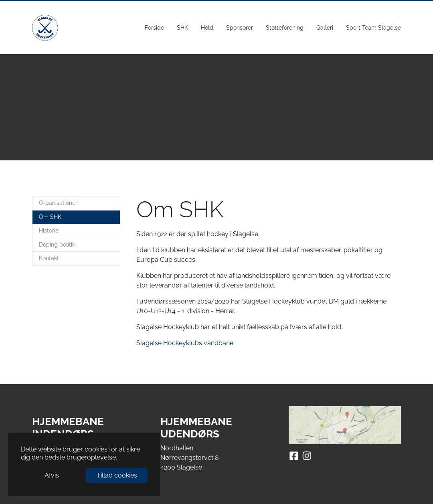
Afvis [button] (52, 475)
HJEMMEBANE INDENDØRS (68, 428)
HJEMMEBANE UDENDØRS (196, 428)
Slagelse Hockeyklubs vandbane (185, 343)
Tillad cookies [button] (117, 475)
